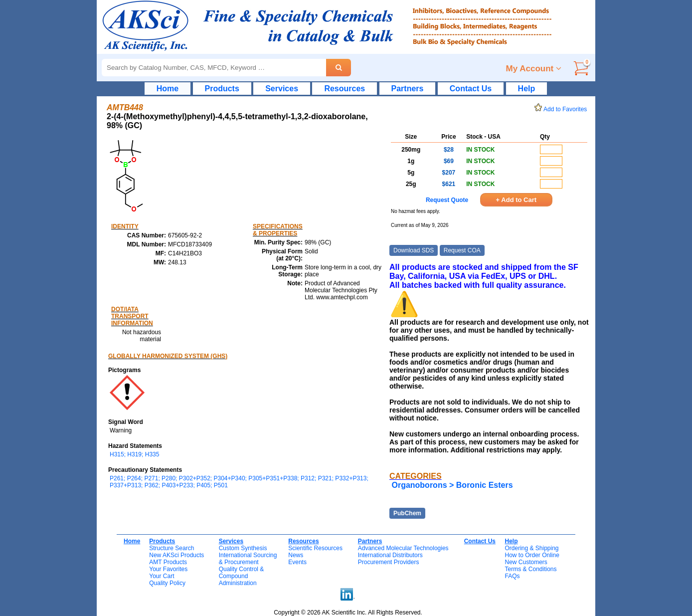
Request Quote (447, 200)
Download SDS (414, 250)
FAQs (512, 576)
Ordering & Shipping (531, 548)
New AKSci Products (176, 555)
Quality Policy (167, 583)
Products (222, 89)
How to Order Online (532, 555)
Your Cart (162, 576)
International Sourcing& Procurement (248, 559)
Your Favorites (168, 569)
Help (527, 89)
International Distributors (390, 555)
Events (297, 562)
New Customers (526, 562)
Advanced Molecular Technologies (403, 548)
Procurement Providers (389, 562)
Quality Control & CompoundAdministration (242, 576)
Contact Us (471, 89)
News (296, 555)
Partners (408, 89)
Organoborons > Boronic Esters (452, 485)
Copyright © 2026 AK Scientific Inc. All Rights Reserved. (348, 613)
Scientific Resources (315, 548)
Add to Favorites (562, 109)
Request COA (462, 250)
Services (282, 89)
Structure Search (172, 548)
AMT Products (168, 562)
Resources (345, 89)
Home (168, 89)
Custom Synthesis (243, 548)
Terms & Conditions (530, 569)
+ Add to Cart (517, 200)
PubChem (407, 513)
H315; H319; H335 (134, 454)
